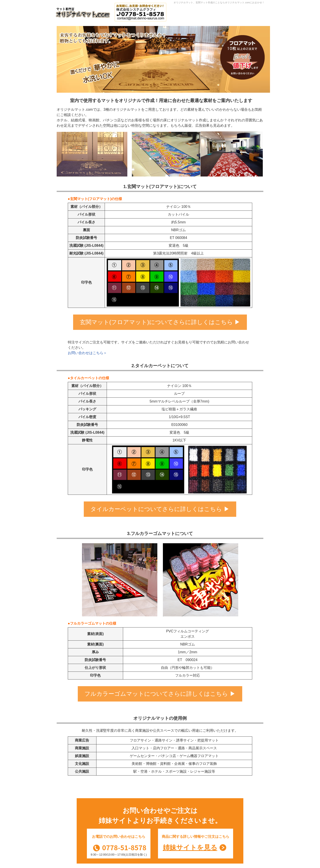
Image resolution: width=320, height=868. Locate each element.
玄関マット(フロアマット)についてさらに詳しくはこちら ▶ (160, 322)
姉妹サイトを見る (190, 847)
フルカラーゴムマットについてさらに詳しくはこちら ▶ (160, 694)
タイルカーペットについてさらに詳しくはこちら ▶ (160, 509)
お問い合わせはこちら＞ (87, 353)
